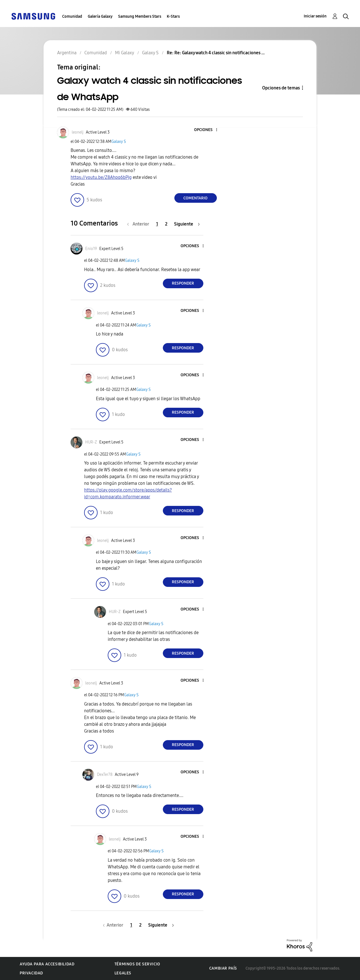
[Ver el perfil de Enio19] (91, 249)
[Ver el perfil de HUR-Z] (91, 442)
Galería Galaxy (100, 16)
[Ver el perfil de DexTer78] (105, 775)
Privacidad (31, 973)
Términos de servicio (137, 964)
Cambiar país (223, 968)
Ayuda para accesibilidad (47, 964)
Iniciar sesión (315, 16)
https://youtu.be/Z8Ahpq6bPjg (101, 177)
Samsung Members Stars (140, 16)
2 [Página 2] (166, 224)
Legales (123, 973)
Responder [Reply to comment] (183, 283)
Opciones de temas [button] (281, 88)
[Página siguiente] (187, 224)
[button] (207, 130)
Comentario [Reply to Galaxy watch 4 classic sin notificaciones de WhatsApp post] (195, 198)
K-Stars (173, 16)
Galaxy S (119, 142)
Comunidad (72, 16)
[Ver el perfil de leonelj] (78, 132)
